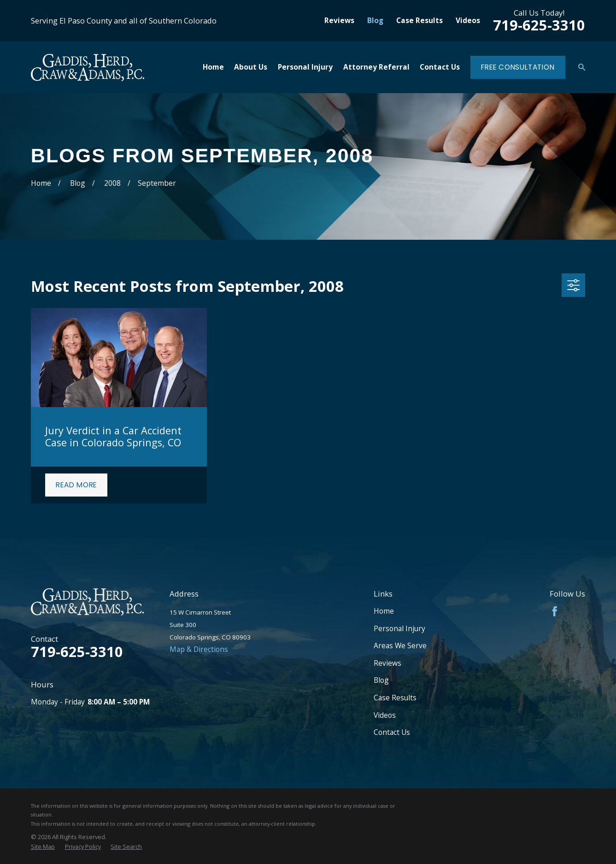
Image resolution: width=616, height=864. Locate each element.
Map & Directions (199, 649)
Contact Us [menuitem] (440, 67)
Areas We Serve (400, 645)
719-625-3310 (539, 25)
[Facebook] (555, 611)
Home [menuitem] (213, 67)
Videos (468, 20)
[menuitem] (43, 846)
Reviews (339, 20)
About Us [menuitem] (251, 67)
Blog (375, 20)
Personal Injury (399, 628)
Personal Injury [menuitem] (305, 67)
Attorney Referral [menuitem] (376, 67)
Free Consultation (518, 67)
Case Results (419, 20)
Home (384, 611)
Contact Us (392, 732)
